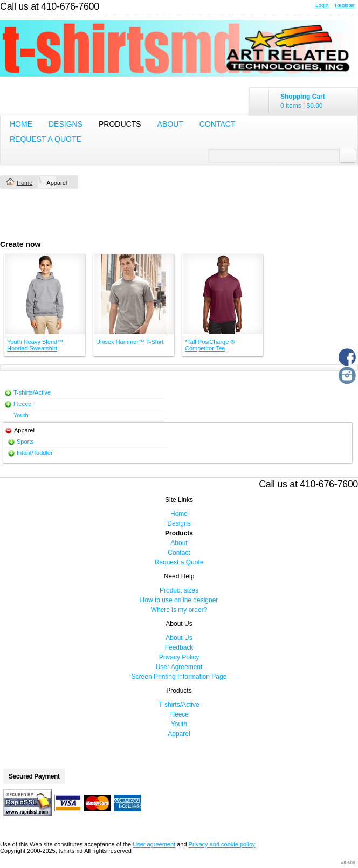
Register (345, 5)
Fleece (22, 404)
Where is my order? (179, 610)
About (170, 124)
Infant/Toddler (35, 453)
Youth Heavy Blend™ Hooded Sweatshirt (35, 345)
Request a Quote (46, 139)
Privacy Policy (179, 657)
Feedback (179, 647)
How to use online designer (179, 600)
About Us (179, 638)
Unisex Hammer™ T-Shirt (130, 342)
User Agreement (179, 667)
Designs (66, 124)
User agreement (154, 844)
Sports (25, 442)
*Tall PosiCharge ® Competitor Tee (210, 345)
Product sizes (179, 590)
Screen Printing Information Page (179, 677)
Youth (21, 415)
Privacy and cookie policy (222, 844)
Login (322, 5)
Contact (218, 124)
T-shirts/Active (32, 392)
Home (21, 124)
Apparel (179, 734)
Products (120, 124)
